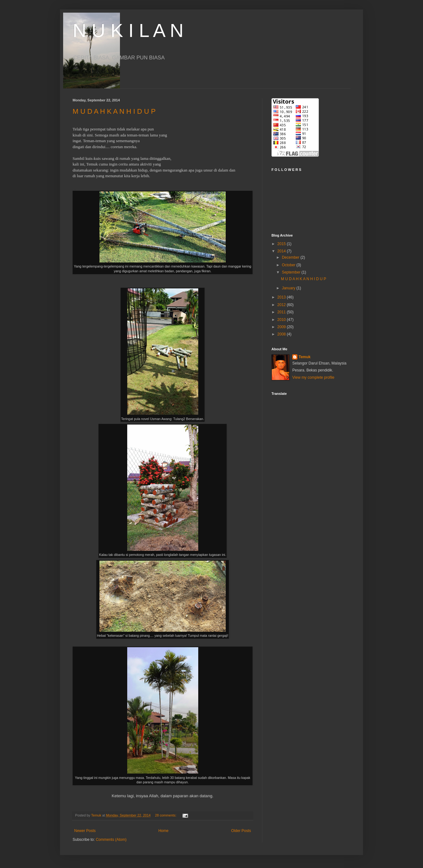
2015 (282, 244)
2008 (282, 334)
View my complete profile (313, 377)
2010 (282, 320)
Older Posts (241, 831)
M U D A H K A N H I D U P (114, 111)
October (289, 265)
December (291, 257)
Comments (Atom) (111, 840)
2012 (282, 305)
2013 (282, 297)
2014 (282, 251)
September (292, 272)
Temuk (305, 357)
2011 (282, 312)
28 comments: (166, 815)
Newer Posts (85, 831)
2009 (282, 327)
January (289, 288)
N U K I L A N (128, 30)
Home (164, 831)
